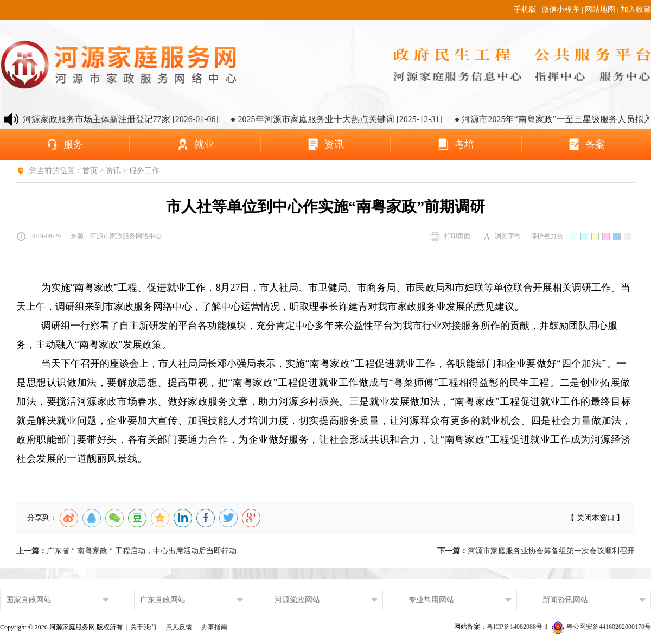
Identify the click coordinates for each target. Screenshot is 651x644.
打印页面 (450, 237)
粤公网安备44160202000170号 (602, 627)
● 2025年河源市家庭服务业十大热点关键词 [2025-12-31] (343, 119)
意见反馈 (179, 627)
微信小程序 (560, 9)
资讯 (113, 171)
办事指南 (214, 627)
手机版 (525, 9)
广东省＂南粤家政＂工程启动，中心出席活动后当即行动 (126, 551)
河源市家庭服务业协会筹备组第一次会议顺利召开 (536, 551)
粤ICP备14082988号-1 (518, 627)
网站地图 (600, 9)
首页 (90, 171)
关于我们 (143, 627)
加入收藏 (636, 9)
